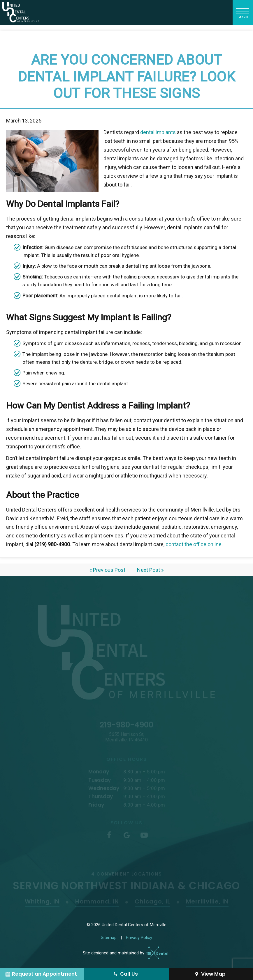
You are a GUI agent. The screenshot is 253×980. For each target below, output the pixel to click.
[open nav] (243, 12)
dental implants (158, 132)
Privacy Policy (139, 938)
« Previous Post (107, 570)
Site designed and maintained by (124, 953)
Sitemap (109, 938)
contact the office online (194, 544)
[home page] (21, 13)
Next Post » (150, 570)
